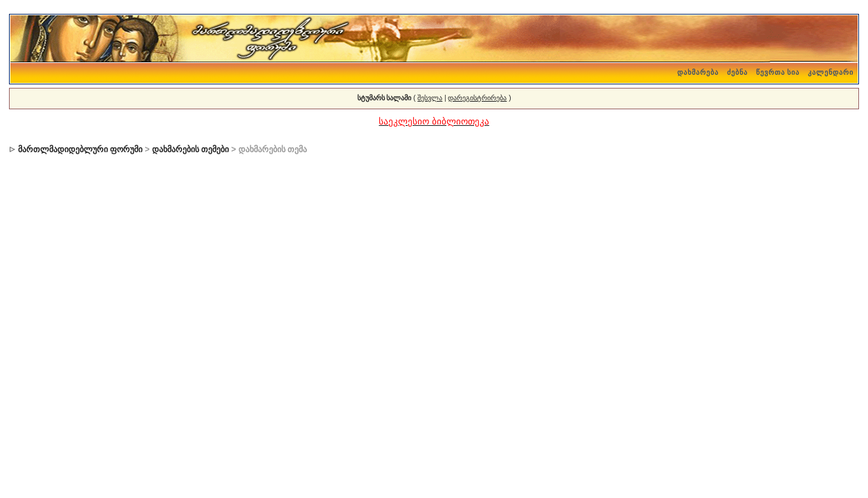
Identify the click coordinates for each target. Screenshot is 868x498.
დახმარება (698, 72)
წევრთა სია (778, 72)
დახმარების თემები (190, 149)
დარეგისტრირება (477, 98)
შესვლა (430, 98)
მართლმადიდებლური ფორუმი (80, 149)
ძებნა (737, 72)
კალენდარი (831, 72)
